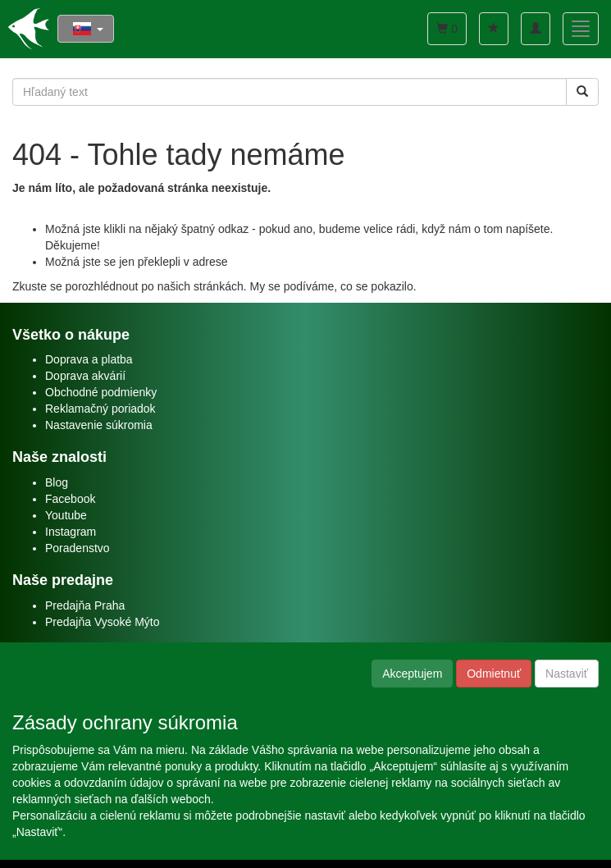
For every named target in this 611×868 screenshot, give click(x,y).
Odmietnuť (494, 674)
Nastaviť (567, 674)
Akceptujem (412, 674)
